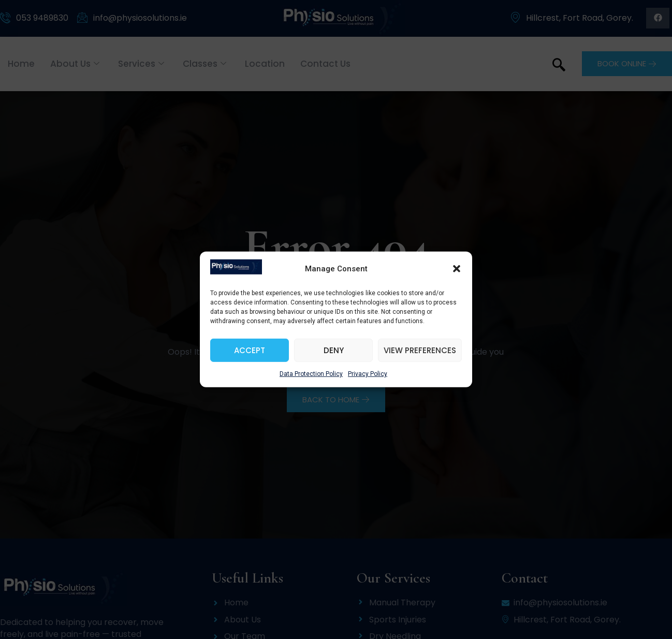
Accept (250, 357)
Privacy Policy (368, 381)
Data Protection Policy (311, 381)
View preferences (420, 357)
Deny (334, 357)
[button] (457, 275)
